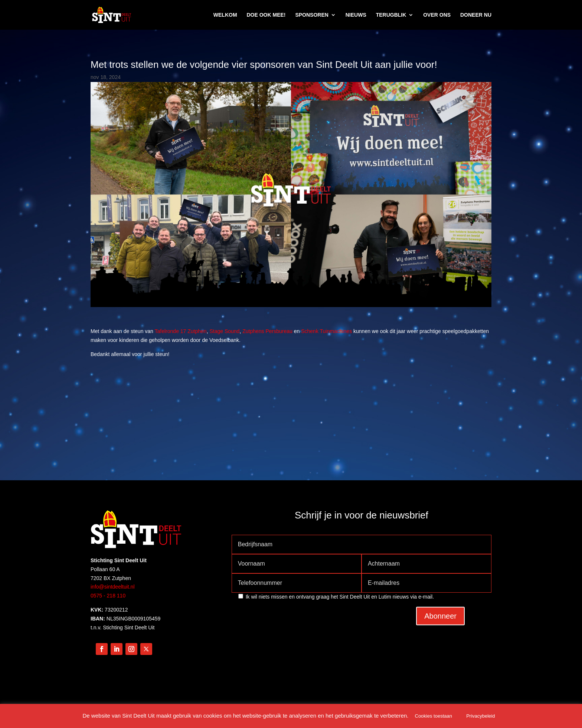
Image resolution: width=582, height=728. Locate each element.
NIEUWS (356, 15)
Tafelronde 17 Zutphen (181, 331)
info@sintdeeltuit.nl (113, 587)
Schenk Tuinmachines (326, 331)
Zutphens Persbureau (267, 331)
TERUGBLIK (391, 15)
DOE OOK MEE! (266, 15)
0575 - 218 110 (108, 596)
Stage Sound (224, 331)
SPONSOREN (312, 15)
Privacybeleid (480, 716)
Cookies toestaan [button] (434, 716)
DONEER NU (476, 15)
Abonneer (440, 616)
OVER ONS (437, 15)
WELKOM (225, 15)
